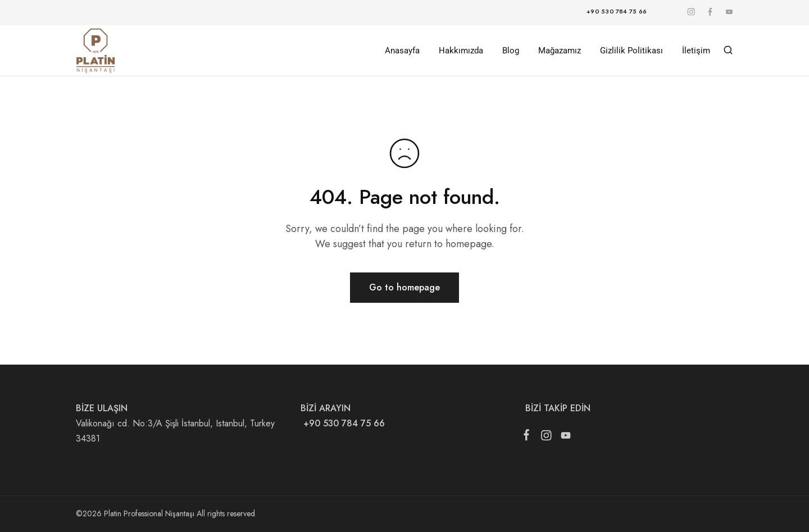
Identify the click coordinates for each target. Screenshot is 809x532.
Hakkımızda (461, 51)
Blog (511, 51)
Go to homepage (404, 287)
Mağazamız (560, 51)
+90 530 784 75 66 (343, 423)
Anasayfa (402, 51)
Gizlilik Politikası (631, 51)
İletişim (696, 51)
